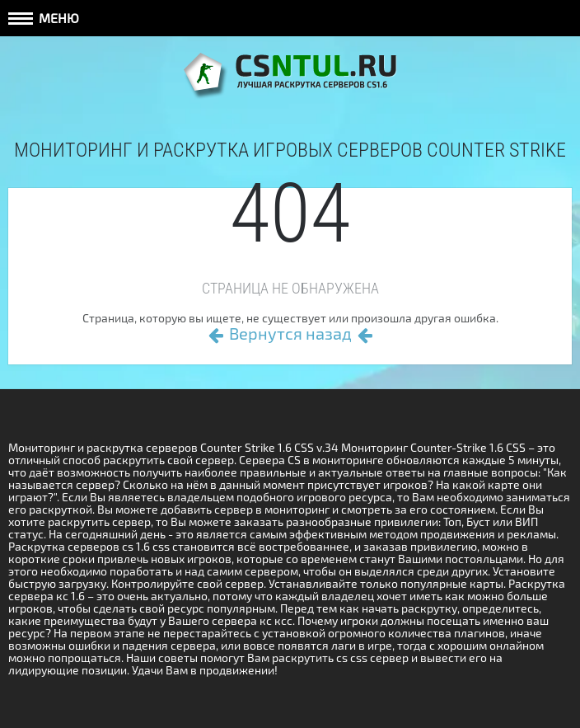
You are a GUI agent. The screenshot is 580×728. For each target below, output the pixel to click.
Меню (44, 18)
